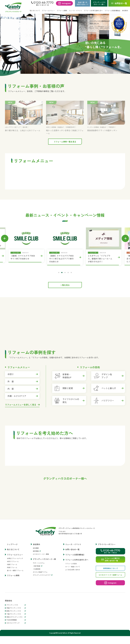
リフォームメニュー (15, 574)
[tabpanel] (64, 245)
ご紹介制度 (38, 586)
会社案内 (36, 564)
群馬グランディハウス (16, 631)
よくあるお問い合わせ (73, 589)
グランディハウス (16, 625)
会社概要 (36, 568)
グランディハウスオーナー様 (44, 579)
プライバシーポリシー (107, 564)
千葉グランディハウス (16, 634)
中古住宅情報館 (16, 640)
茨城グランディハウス (16, 628)
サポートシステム (39, 583)
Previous (7, 238)
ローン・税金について (73, 586)
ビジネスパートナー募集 (41, 574)
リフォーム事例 (62, 11)
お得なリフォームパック (15, 578)
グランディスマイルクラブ (43, 595)
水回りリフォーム (13, 581)
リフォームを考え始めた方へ (77, 579)
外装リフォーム (12, 587)
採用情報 (37, 571)
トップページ (12, 564)
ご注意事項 (37, 589)
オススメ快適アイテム (40, 592)
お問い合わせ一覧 (72, 569)
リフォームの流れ (71, 583)
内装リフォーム (12, 584)
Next (123, 238)
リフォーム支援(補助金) (112, 11)
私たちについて (35, 11)
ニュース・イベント (75, 11)
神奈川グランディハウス (16, 637)
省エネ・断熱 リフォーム (15, 590)
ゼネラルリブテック (16, 643)
